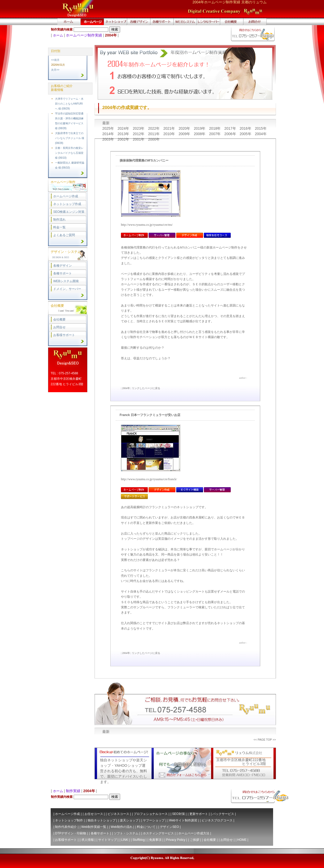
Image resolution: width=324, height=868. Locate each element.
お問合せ (59, 327)
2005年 (246, 134)
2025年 (109, 128)
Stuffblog (139, 840)
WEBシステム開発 (66, 281)
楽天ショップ (129, 820)
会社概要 (59, 319)
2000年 (154, 139)
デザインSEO (169, 827)
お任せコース (94, 814)
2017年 (231, 128)
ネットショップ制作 (69, 820)
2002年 (124, 139)
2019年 (200, 128)
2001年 (139, 139)
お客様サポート (64, 335)
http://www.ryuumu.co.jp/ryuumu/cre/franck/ (149, 479)
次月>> (55, 70)
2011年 (154, 134)
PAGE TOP (265, 740)
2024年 (124, 128)
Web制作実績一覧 (94, 827)
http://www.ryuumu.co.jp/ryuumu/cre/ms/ (147, 225)
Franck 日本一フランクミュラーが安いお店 (150, 415)
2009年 (185, 134)
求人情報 (88, 840)
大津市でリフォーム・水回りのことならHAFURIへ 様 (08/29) (69, 104)
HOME (242, 840)
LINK (125, 840)
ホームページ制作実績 (84, 35)
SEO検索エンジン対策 (69, 212)
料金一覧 (59, 227)
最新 (106, 123)
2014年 (109, 134)
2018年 (215, 128)
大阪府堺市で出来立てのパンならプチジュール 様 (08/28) (70, 138)
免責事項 (155, 840)
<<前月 (55, 60)
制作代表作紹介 (66, 827)
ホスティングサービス (158, 833)
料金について (146, 827)
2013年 (124, 134)
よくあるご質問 (64, 235)
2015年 (261, 128)
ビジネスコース (118, 814)
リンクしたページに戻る (146, 388)
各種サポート (63, 273)
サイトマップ (107, 840)
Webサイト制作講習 (183, 820)
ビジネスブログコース (217, 820)
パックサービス (223, 814)
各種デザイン (63, 266)
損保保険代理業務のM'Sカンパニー (144, 161)
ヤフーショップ (154, 820)
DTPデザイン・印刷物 (71, 833)
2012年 (139, 134)
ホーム (58, 35)
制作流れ (59, 220)
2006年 (231, 134)
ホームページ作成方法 (194, 833)
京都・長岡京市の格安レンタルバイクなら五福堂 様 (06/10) (69, 153)
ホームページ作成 (66, 196)
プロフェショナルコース (151, 814)
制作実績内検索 (62, 30)
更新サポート (199, 814)
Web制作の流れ (121, 827)
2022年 (154, 128)
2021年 (170, 128)
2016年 (246, 128)
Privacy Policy (176, 840)
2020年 (185, 128)
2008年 (200, 134)
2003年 (109, 139)
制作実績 (73, 791)
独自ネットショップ (102, 820)
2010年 (170, 134)
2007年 (215, 134)
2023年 (139, 128)
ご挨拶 (195, 840)
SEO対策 (178, 814)
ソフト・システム (126, 833)
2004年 (261, 134)
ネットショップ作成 (67, 204)
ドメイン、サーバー (67, 289)
